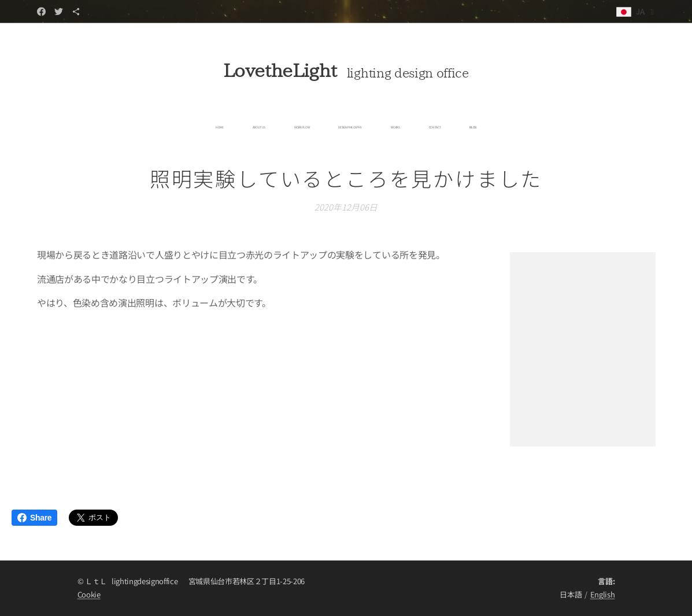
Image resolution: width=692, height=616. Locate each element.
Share (34, 518)
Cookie (89, 594)
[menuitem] (267, 127)
